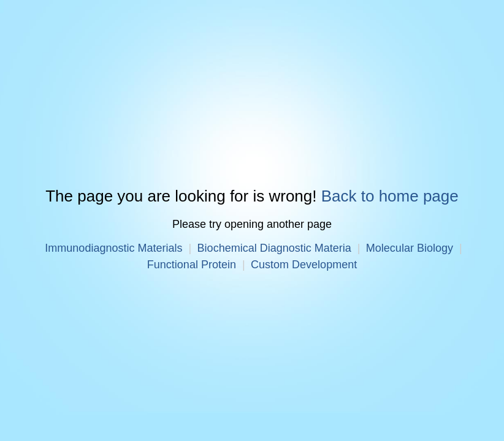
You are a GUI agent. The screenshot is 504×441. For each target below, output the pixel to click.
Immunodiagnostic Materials (113, 248)
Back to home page (390, 197)
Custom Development (304, 265)
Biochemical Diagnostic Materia (274, 248)
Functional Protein (192, 265)
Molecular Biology (410, 248)
